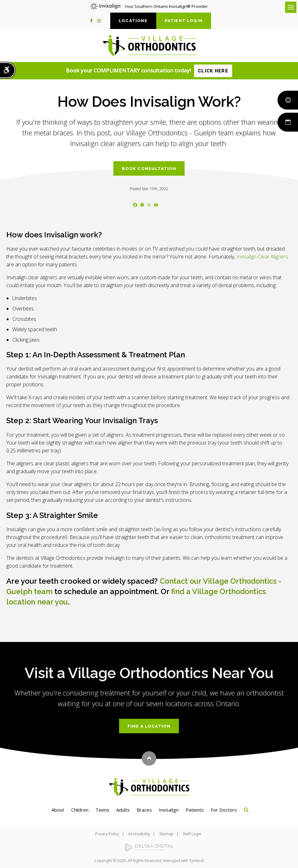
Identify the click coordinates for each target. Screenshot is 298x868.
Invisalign (169, 809)
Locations (133, 21)
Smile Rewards (288, 100)
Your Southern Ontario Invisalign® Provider (149, 6)
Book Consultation (149, 169)
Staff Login (192, 833)
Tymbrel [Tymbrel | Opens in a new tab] (196, 860)
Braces (144, 809)
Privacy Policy (107, 833)
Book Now (288, 122)
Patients (195, 809)
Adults (123, 809)
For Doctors (224, 809)
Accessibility (139, 833)
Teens (102, 809)
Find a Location (149, 726)
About (58, 809)
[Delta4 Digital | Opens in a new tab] (149, 847)
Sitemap (166, 833)
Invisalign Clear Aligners (262, 257)
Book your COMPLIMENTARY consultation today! (149, 71)
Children (80, 809)
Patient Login (184, 21)
